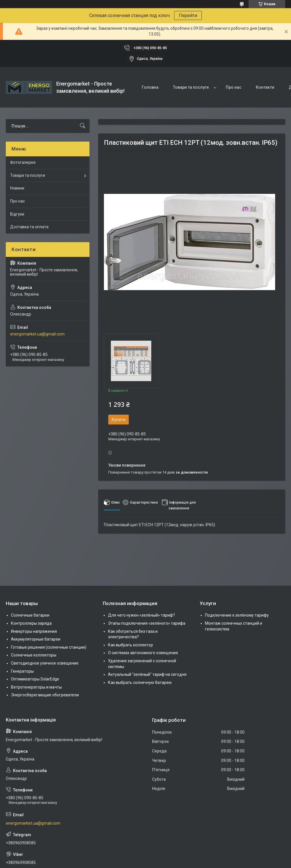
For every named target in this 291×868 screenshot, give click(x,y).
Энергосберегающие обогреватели (45, 695)
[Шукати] (83, 126)
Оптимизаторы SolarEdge (35, 679)
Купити (119, 420)
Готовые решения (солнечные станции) (49, 647)
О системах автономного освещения (143, 653)
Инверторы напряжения (34, 631)
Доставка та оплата (29, 227)
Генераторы (22, 671)
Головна (150, 87)
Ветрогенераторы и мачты (36, 687)
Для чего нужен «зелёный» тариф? (141, 615)
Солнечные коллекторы (34, 655)
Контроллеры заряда (31, 623)
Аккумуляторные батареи (36, 639)
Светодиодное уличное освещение (45, 663)
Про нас (234, 87)
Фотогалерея (23, 162)
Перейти (188, 15)
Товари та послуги (191, 87)
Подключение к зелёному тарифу (237, 615)
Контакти (265, 87)
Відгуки (17, 214)
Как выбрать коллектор (130, 645)
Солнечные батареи (30, 615)
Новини (17, 188)
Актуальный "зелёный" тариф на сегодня (147, 674)
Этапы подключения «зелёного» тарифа (147, 623)
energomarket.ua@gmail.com (37, 334)
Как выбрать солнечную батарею (140, 682)
